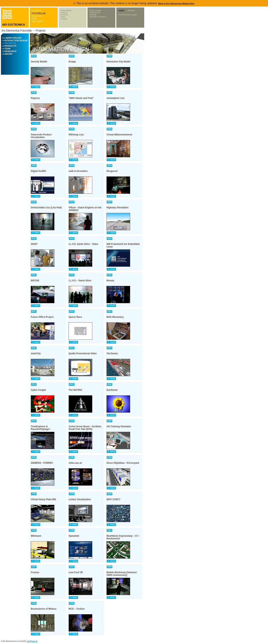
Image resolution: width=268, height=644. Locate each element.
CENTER (36, 11)
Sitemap (93, 15)
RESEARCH (10, 51)
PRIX (34, 19)
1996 (109, 567)
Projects (64, 13)
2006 (34, 129)
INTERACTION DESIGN (16, 41)
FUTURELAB (39, 13)
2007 (109, 92)
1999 (72, 457)
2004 (72, 165)
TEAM (7, 49)
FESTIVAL (37, 16)
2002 (34, 238)
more (37, 87)
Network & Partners (98, 17)
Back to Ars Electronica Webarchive (176, 3)
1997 (109, 530)
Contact (64, 19)
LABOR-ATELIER (13, 38)
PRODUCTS (10, 46)
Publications (95, 13)
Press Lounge (95, 10)
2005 (109, 129)
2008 (109, 56)
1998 (34, 530)
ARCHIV (8, 54)
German (131, 10)
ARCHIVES (38, 22)
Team (63, 17)
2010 (34, 56)
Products (64, 15)
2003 (34, 202)
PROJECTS (10, 43)
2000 (109, 384)
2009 (72, 56)
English (121, 10)
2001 (34, 311)
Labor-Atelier (66, 10)
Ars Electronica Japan (128, 15)
